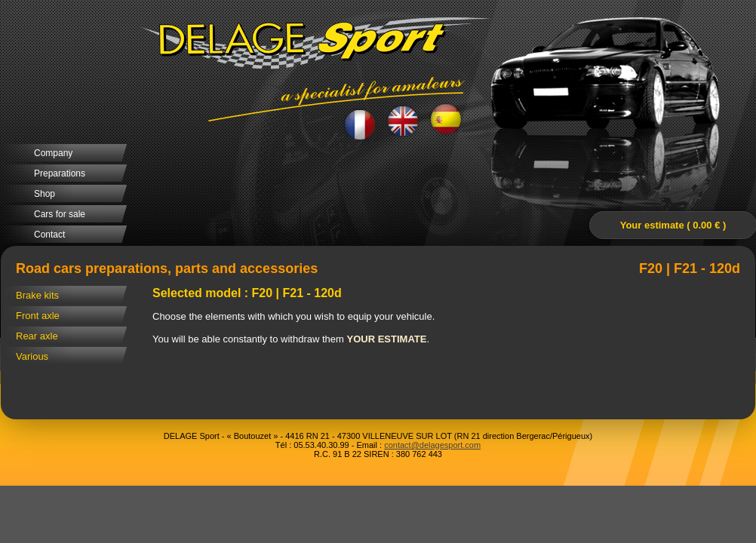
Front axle (38, 316)
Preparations (60, 173)
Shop (45, 194)
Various (32, 356)
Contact (49, 235)
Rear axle (37, 336)
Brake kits (37, 295)
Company (53, 153)
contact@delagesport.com (432, 445)
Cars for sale (60, 214)
